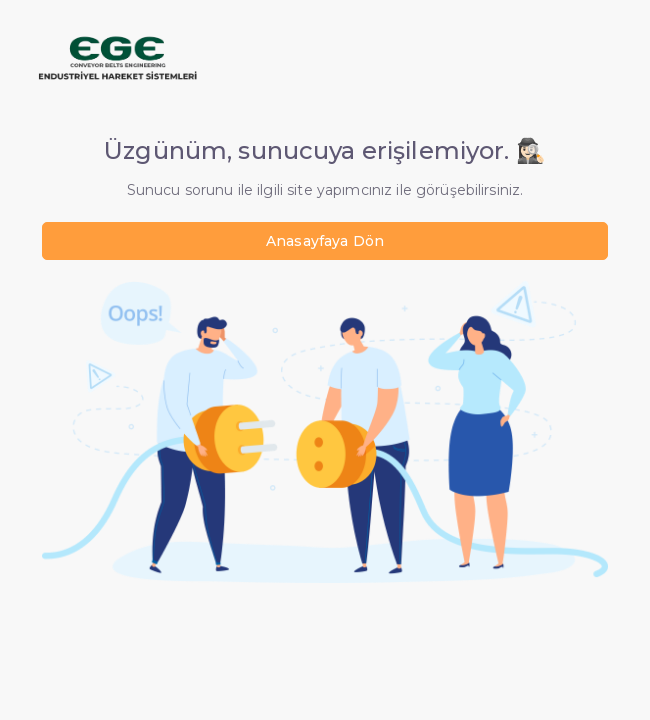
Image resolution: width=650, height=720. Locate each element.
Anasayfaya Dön (325, 241)
